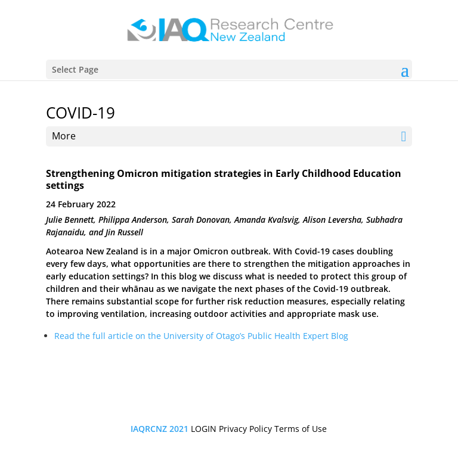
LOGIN (204, 429)
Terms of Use (301, 429)
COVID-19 (81, 113)
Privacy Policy (245, 429)
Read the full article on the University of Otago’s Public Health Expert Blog (201, 336)
